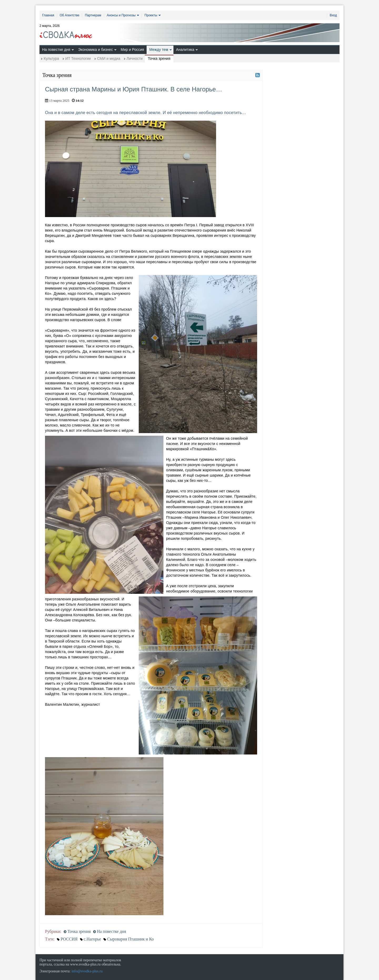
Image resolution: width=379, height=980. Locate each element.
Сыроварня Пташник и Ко (130, 939)
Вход (333, 15)
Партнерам (93, 15)
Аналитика (185, 50)
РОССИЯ (69, 939)
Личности (135, 58)
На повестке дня (56, 50)
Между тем (159, 50)
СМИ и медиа (109, 58)
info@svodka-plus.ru (87, 971)
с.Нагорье (92, 939)
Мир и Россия (133, 50)
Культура (51, 58)
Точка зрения (159, 58)
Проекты (151, 15)
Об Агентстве (70, 15)
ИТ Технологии (78, 58)
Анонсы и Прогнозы (121, 15)
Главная (48, 15)
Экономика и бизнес (96, 50)
